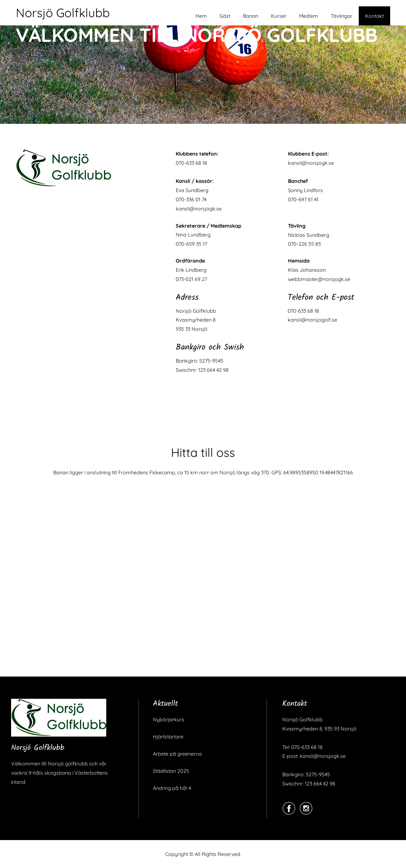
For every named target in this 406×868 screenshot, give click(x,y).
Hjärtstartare (168, 737)
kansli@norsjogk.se (199, 209)
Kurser (279, 16)
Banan (251, 16)
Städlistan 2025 (171, 771)
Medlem (309, 16)
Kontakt (374, 16)
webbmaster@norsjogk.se (319, 279)
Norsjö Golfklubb (63, 13)
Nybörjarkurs (169, 719)
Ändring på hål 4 (172, 788)
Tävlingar (342, 16)
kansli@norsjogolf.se (312, 320)
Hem (201, 16)
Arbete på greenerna (177, 754)
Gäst (225, 16)
